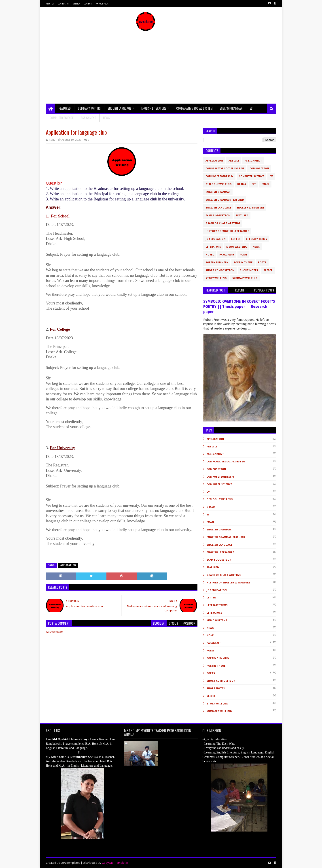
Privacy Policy (103, 3)
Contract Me (64, 3)
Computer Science (61, 118)
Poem (243, 255)
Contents (88, 3)
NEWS (106, 118)
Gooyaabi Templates (115, 863)
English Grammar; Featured (225, 200)
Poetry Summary (217, 263)
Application (68, 565)
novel (210, 255)
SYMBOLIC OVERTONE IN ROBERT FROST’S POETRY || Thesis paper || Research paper (239, 307)
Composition (259, 169)
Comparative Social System (194, 108)
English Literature (154, 108)
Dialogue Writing (219, 184)
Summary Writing (89, 108)
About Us (50, 3)
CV (271, 176)
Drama (242, 184)
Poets (262, 263)
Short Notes (249, 270)
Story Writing (216, 278)
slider (268, 270)
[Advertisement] (161, 70)
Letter (236, 239)
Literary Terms (256, 239)
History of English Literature (227, 231)
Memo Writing (237, 247)
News (256, 247)
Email (265, 184)
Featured (65, 108)
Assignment (88, 118)
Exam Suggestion (218, 216)
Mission (76, 3)
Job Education (216, 239)
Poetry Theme (243, 263)
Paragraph (227, 255)
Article (234, 161)
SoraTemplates (70, 863)
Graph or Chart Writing (223, 223)
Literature (213, 247)
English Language (120, 108)
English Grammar (231, 108)
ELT (252, 108)
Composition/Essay (219, 176)
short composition (220, 270)
